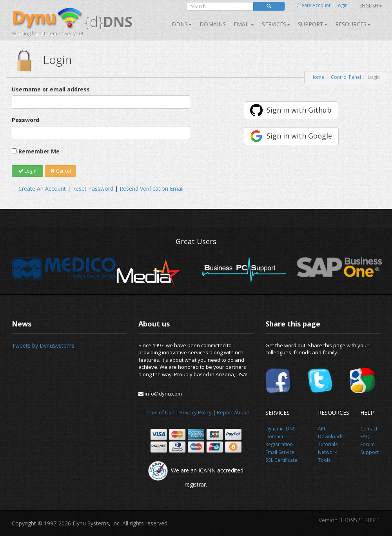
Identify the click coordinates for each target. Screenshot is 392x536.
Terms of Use (159, 412)
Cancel (61, 171)
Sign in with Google (299, 136)
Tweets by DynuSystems (43, 345)
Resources (353, 24)
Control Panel (346, 77)
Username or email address (51, 89)
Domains (213, 24)
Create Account (313, 5)
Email (244, 24)
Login (342, 5)
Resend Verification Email (152, 189)
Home (317, 77)
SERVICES (276, 24)
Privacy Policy (196, 412)
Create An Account (42, 189)
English (371, 6)
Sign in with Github (299, 110)
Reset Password (93, 189)
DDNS (182, 24)
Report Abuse (233, 412)
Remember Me (39, 151)
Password (25, 120)
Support (313, 24)
